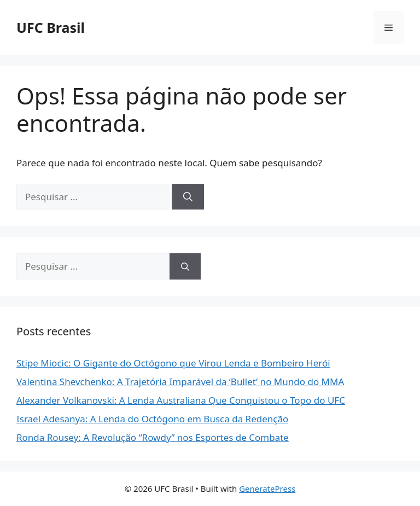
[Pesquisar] (188, 197)
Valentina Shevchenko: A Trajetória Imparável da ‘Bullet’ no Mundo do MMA (180, 382)
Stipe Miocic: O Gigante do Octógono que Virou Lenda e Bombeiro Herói (173, 363)
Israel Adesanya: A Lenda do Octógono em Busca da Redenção (152, 419)
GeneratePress (267, 488)
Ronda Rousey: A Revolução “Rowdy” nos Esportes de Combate (153, 437)
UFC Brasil (51, 27)
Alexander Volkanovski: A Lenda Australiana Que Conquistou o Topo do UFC (181, 400)
